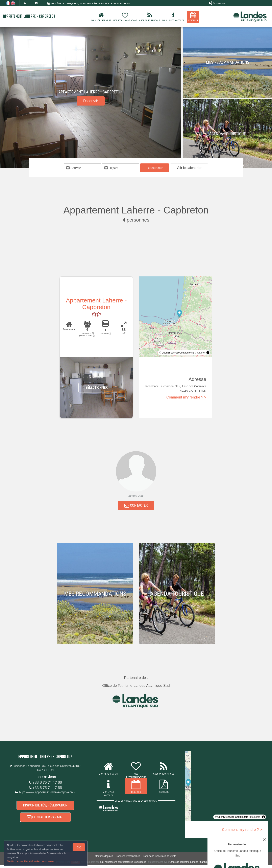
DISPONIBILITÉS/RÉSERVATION (45, 807)
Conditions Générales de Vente (159, 859)
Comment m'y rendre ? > (186, 398)
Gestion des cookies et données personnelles (31, 861)
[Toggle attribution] (208, 353)
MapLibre (200, 353)
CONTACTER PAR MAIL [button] (45, 820)
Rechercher (155, 168)
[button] (189, 168)
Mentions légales (104, 859)
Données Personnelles (128, 859)
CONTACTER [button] (136, 507)
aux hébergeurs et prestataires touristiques (123, 865)
